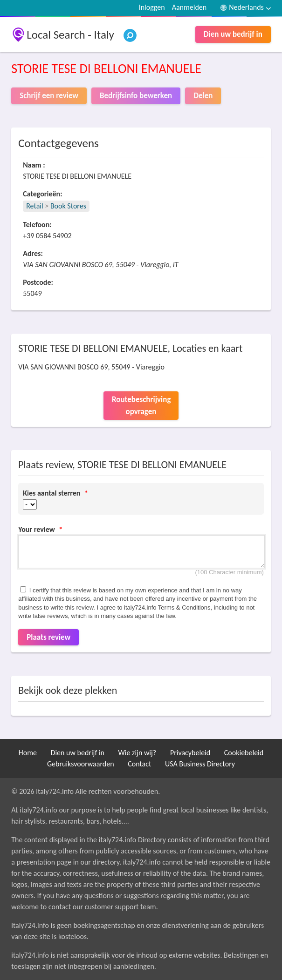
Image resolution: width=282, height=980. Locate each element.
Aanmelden (189, 7)
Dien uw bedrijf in (233, 34)
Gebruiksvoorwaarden (81, 764)
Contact (139, 764)
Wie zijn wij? (138, 753)
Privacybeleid (190, 753)
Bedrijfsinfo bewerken (136, 96)
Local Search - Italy (70, 35)
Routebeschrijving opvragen (141, 406)
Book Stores (68, 206)
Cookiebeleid (244, 753)
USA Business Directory (200, 764)
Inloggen (152, 7)
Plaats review (48, 637)
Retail (34, 206)
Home (28, 753)
